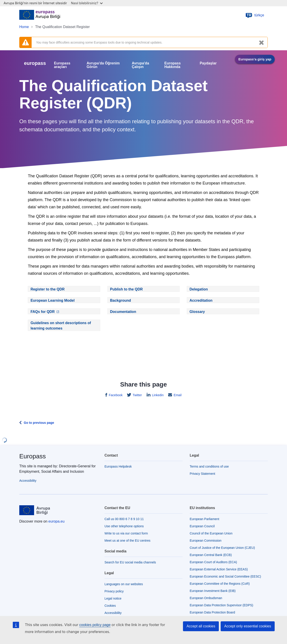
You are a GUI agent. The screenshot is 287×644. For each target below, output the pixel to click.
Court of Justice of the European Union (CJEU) (222, 548)
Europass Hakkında (173, 65)
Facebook (115, 395)
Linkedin (157, 395)
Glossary (197, 312)
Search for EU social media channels (130, 562)
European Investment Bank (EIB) (213, 591)
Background (121, 300)
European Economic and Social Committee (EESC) (225, 576)
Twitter (137, 395)
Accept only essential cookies (248, 626)
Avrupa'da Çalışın (140, 65)
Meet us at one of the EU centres (127, 541)
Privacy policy (114, 591)
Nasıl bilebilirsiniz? (87, 3)
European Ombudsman (206, 598)
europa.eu (57, 521)
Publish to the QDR (126, 289)
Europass (33, 456)
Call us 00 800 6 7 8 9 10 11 (124, 519)
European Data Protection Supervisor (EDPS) (221, 605)
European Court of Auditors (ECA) (213, 562)
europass (35, 63)
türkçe (255, 15)
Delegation (199, 289)
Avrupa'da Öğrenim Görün (103, 65)
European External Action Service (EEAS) (219, 569)
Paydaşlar (208, 63)
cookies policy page (95, 625)
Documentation (123, 312)
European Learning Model (52, 300)
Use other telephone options (124, 526)
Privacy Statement (202, 474)
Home (24, 27)
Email (177, 395)
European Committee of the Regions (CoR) (220, 584)
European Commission (206, 541)
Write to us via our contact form (126, 533)
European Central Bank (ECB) (211, 555)
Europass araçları (62, 65)
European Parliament (204, 519)
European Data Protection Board (212, 612)
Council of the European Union (211, 533)
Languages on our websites (124, 584)
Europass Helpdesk (118, 466)
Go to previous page (39, 423)
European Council (202, 526)
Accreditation (201, 300)
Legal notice (113, 598)
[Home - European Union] (40, 15)
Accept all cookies (201, 626)
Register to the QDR (48, 289)
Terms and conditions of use (209, 466)
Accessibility (28, 481)
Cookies (110, 606)
